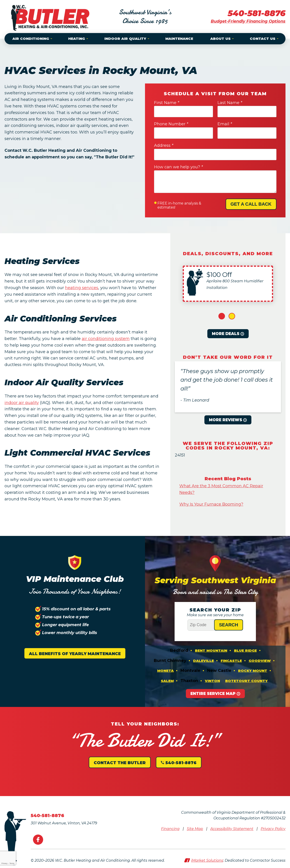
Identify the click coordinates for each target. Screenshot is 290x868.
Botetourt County (246, 681)
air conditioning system (106, 339)
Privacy (4, 863)
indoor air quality (22, 403)
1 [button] (222, 316)
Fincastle (231, 661)
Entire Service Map (213, 694)
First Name (167, 103)
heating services (82, 288)
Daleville (203, 661)
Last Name (230, 103)
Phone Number (171, 124)
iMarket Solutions (207, 860)
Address (164, 145)
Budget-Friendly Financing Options (248, 21)
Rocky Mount (253, 671)
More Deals (226, 334)
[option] (228, 284)
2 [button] (232, 316)
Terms (12, 863)
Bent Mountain (211, 650)
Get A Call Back (251, 204)
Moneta (165, 671)
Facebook (38, 840)
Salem (167, 681)
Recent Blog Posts (228, 479)
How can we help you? (178, 167)
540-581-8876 (257, 13)
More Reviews (226, 420)
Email (225, 124)
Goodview (260, 661)
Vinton (212, 681)
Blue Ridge (245, 650)
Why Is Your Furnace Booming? (211, 504)
